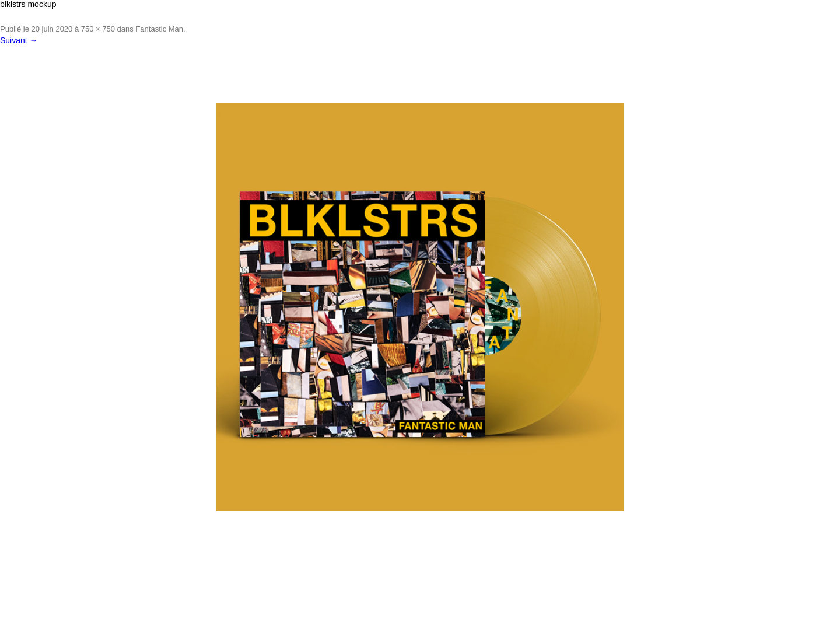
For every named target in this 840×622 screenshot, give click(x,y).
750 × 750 (98, 29)
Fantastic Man (159, 29)
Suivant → (19, 40)
